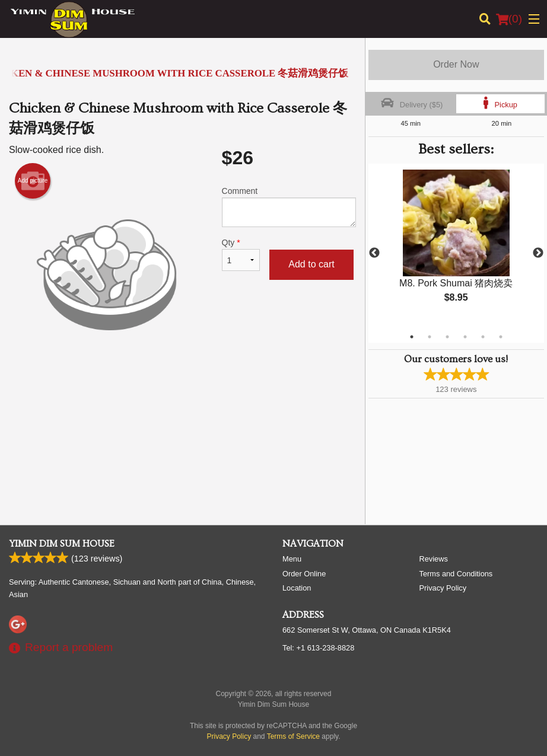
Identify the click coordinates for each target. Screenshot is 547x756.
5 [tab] (483, 337)
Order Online (304, 574)
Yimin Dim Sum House (62, 544)
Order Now (456, 64)
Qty (241, 254)
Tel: (318, 648)
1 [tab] (412, 337)
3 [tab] (447, 337)
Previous (374, 253)
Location (297, 588)
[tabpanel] (456, 246)
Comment (289, 207)
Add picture (33, 181)
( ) (509, 19)
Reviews (434, 559)
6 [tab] (501, 337)
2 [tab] (430, 337)
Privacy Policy (443, 588)
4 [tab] (465, 337)
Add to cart (311, 264)
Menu (292, 559)
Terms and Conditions (456, 574)
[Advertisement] (182, 411)
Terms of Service (293, 736)
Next (538, 253)
